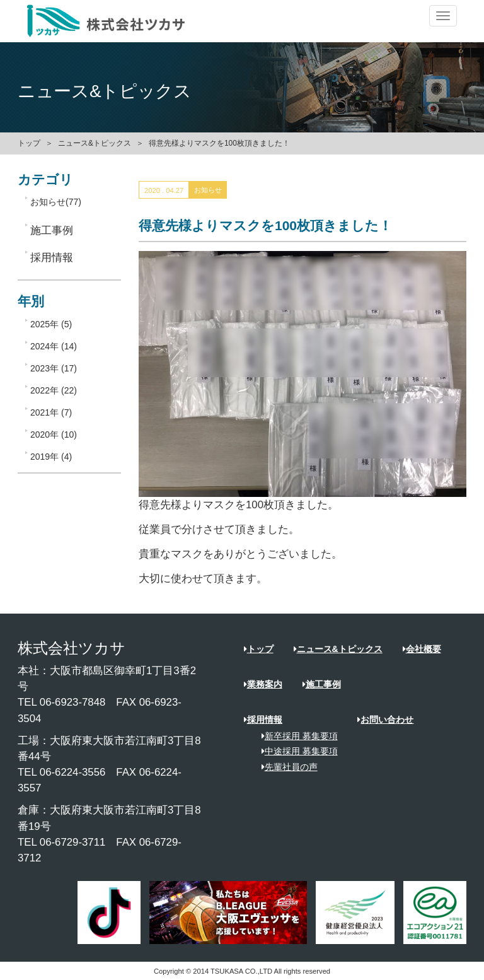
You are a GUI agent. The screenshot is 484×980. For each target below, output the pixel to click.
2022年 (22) (54, 390)
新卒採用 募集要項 (295, 736)
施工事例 (322, 684)
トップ (29, 143)
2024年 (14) (54, 346)
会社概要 (422, 649)
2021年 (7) (51, 412)
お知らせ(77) (56, 202)
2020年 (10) (54, 435)
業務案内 (263, 684)
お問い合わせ (385, 720)
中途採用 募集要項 (295, 751)
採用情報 (263, 720)
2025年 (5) (51, 324)
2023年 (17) (54, 368)
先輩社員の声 (285, 767)
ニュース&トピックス (95, 143)
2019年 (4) (51, 457)
